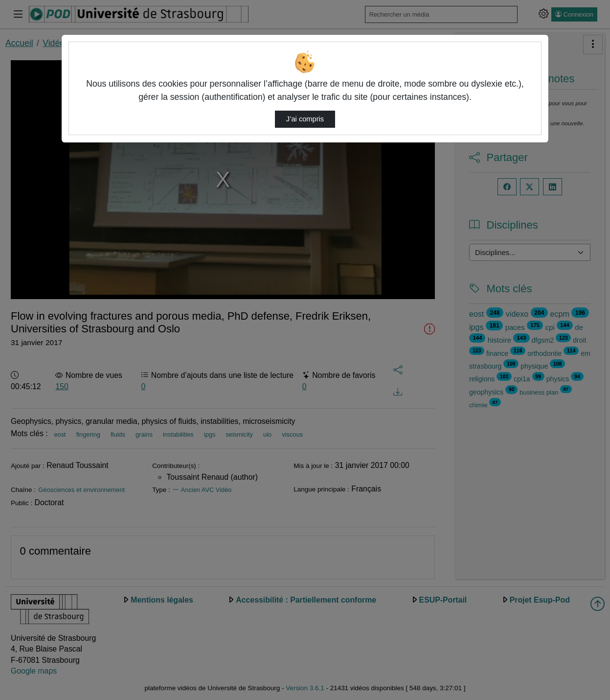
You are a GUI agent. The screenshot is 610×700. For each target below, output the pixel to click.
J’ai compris (305, 119)
